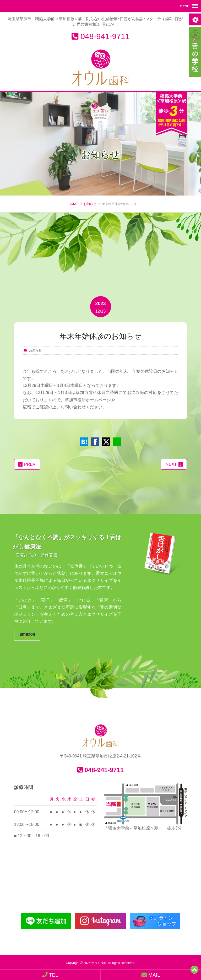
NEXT (171, 464)
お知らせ (90, 204)
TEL (50, 975)
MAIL (151, 975)
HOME (73, 204)
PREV (30, 464)
